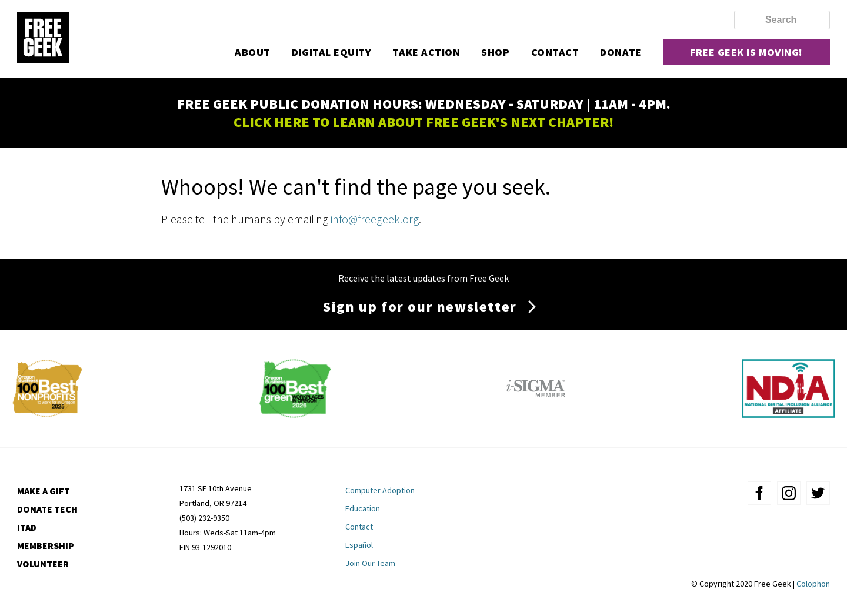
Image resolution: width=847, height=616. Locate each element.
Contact (555, 52)
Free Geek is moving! (746, 52)
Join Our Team (370, 563)
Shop (495, 52)
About (253, 52)
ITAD (27, 527)
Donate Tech (47, 509)
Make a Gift (44, 491)
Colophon (813, 584)
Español (359, 545)
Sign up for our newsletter (420, 307)
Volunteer (43, 564)
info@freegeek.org (375, 219)
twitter (818, 493)
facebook (759, 493)
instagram (789, 493)
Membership (46, 545)
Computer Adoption (380, 490)
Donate (621, 52)
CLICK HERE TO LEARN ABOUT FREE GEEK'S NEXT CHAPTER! (423, 122)
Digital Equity (332, 52)
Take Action (426, 52)
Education (363, 508)
